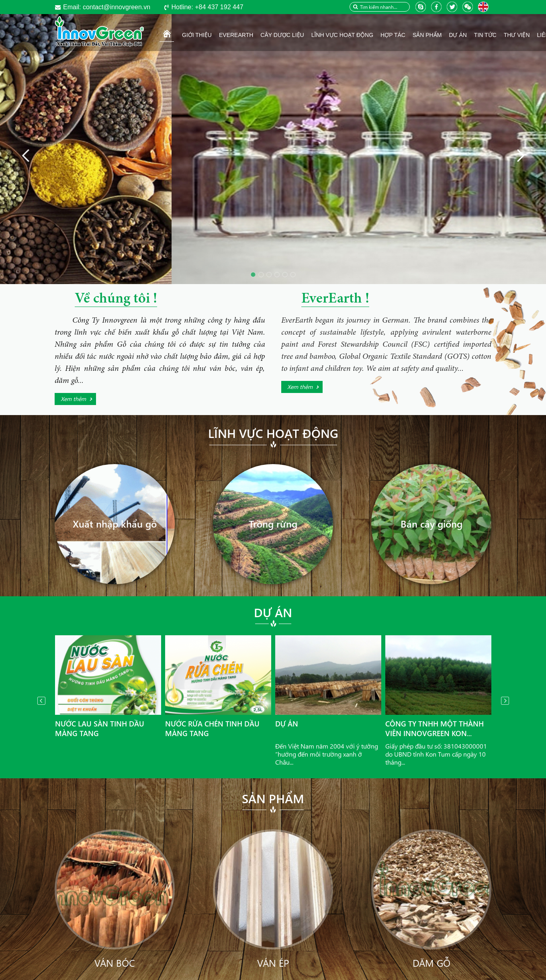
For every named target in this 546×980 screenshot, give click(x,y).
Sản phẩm (273, 798)
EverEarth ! (335, 299)
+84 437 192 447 (207, 7)
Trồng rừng (273, 524)
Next (505, 701)
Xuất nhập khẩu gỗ (115, 524)
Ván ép (273, 963)
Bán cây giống (431, 524)
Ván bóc (115, 963)
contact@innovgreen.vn (107, 7)
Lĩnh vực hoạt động (273, 433)
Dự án (273, 612)
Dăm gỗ (431, 963)
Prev (41, 701)
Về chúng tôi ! (116, 299)
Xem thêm (73, 399)
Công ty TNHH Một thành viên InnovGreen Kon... (435, 728)
